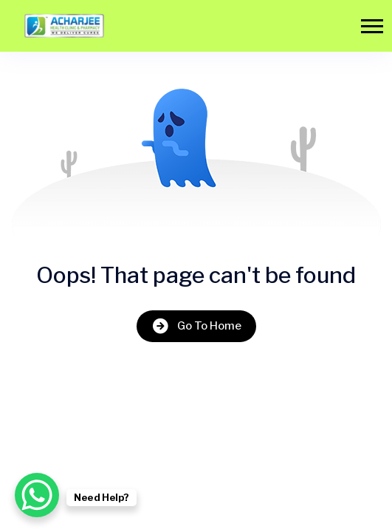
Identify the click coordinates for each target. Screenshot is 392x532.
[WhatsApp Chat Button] (37, 495)
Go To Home (196, 326)
